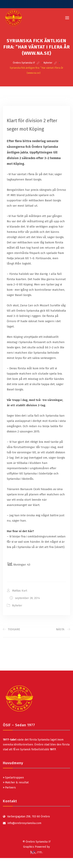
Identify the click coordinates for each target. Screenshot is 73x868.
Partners (9, 788)
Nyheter (17, 606)
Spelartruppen (14, 778)
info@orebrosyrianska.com (24, 823)
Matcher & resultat (16, 782)
